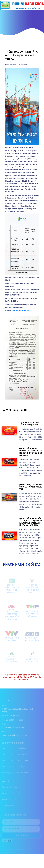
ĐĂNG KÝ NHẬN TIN (21, 836)
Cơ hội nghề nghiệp (9, 800)
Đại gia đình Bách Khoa (11, 794)
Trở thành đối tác (8, 806)
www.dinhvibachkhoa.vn (20, 311)
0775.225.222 (14, 717)
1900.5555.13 (20, 722)
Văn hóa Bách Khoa (9, 788)
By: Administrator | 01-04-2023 (16, 64)
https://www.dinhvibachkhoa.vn (14, 737)
